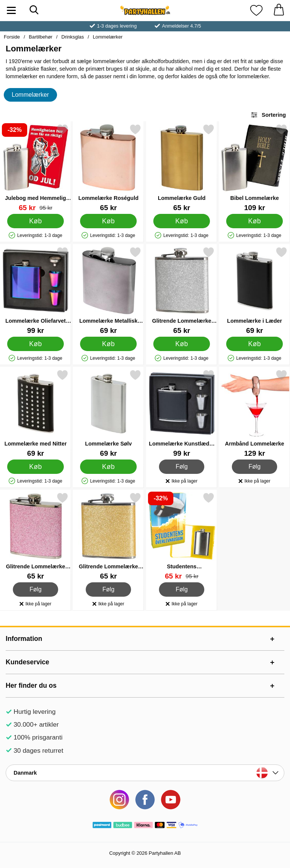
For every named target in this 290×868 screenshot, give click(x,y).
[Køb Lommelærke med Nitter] (36, 467)
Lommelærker (108, 37)
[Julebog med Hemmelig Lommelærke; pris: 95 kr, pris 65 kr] (35, 168)
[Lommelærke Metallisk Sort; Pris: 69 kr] (108, 290)
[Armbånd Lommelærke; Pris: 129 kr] (255, 413)
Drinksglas (72, 37)
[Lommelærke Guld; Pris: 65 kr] (182, 168)
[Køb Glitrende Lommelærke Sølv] (181, 344)
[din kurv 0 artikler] (279, 10)
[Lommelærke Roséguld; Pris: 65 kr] (108, 168)
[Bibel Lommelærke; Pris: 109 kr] (255, 168)
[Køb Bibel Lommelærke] (255, 221)
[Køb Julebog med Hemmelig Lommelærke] (36, 221)
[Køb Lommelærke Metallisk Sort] (109, 344)
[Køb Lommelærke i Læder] (255, 344)
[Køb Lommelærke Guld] (181, 221)
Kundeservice (27, 662)
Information (24, 639)
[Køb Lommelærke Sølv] (109, 467)
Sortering (268, 115)
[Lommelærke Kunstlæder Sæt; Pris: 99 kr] (182, 413)
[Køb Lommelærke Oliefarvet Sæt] (36, 344)
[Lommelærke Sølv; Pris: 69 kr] (108, 413)
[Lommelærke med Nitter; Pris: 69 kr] (35, 413)
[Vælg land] (145, 773)
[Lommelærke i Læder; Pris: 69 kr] (255, 290)
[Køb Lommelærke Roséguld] (109, 221)
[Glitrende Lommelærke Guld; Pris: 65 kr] (108, 536)
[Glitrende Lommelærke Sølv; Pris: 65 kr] (182, 290)
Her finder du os (31, 685)
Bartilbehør (41, 37)
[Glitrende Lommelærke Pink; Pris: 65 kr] (35, 536)
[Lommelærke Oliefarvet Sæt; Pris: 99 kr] (35, 290)
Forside (12, 37)
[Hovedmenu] (11, 10)
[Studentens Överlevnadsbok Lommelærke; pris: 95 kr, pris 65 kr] (182, 536)
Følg (182, 467)
